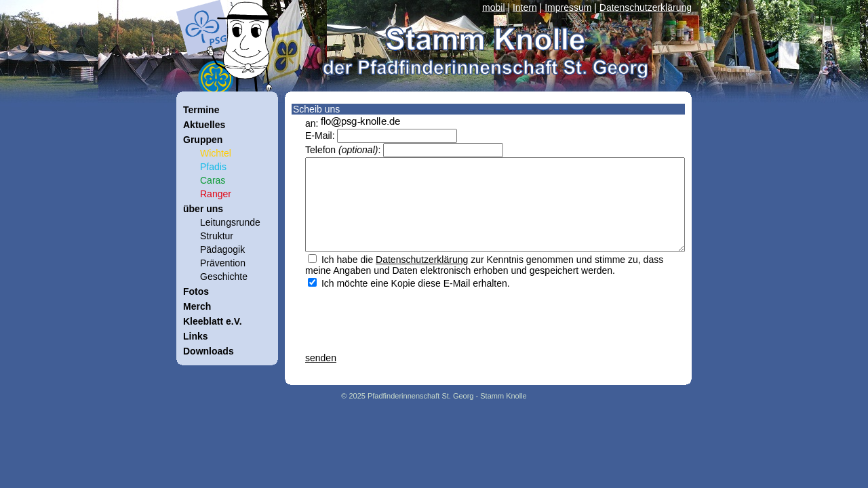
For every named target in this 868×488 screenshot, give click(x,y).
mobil (493, 7)
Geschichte (224, 277)
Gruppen (203, 140)
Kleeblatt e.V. (213, 321)
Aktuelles (204, 125)
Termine (201, 110)
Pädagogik (222, 249)
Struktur (217, 236)
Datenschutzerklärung (646, 7)
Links (196, 336)
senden (321, 358)
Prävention (223, 263)
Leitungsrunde (230, 222)
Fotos (196, 291)
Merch (197, 306)
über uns (203, 209)
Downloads (209, 351)
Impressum (568, 7)
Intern (525, 7)
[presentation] (408, 315)
